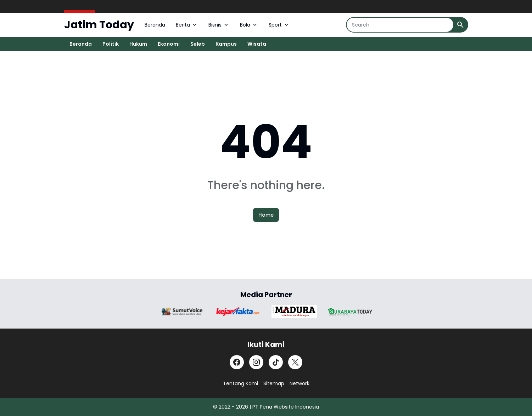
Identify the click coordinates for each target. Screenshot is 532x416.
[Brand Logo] (182, 311)
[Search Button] (460, 25)
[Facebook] (237, 362)
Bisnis (219, 25)
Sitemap (274, 383)
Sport (279, 25)
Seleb (198, 44)
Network (299, 383)
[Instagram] (256, 362)
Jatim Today (99, 25)
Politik (111, 44)
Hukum (138, 44)
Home (266, 215)
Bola (249, 25)
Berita (187, 25)
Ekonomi (169, 44)
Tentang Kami (240, 383)
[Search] (400, 25)
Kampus (226, 44)
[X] (295, 362)
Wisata (257, 44)
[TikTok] (276, 362)
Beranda (155, 25)
